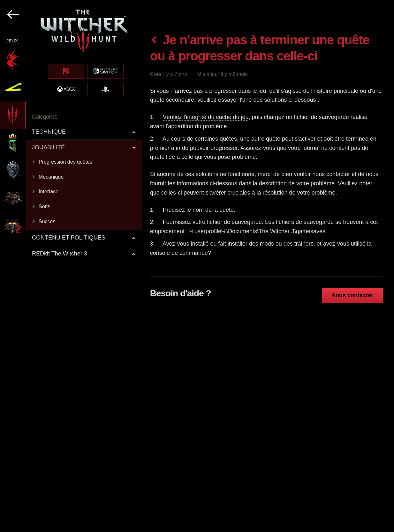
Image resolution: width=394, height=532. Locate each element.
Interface (49, 192)
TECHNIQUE (49, 132)
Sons (44, 207)
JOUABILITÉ (48, 147)
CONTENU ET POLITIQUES (69, 238)
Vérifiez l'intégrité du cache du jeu (206, 117)
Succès (47, 222)
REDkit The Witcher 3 (60, 254)
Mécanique (51, 177)
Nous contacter (352, 295)
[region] (71, 266)
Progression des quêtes (65, 162)
